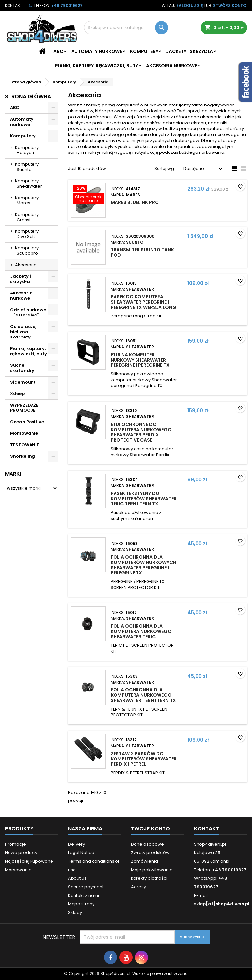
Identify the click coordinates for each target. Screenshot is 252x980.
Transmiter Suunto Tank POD (142, 252)
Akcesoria (26, 265)
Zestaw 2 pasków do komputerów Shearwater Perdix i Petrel (144, 759)
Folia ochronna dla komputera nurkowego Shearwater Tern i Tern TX (143, 695)
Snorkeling (23, 456)
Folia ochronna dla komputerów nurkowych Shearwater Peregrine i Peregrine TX (143, 565)
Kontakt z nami (84, 895)
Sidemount (23, 382)
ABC (58, 51)
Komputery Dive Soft (27, 234)
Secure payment (86, 887)
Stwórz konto (230, 5)
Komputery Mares (27, 200)
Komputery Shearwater (29, 184)
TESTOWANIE (25, 445)
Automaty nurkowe (97, 51)
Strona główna (28, 96)
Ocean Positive (27, 422)
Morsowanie (24, 433)
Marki (13, 474)
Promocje (15, 844)
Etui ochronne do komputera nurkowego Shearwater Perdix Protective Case (141, 432)
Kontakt (14, 5)
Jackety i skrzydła (189, 51)
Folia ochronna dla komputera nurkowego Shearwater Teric (141, 631)
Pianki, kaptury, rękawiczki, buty (97, 66)
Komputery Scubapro (27, 251)
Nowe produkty (21, 853)
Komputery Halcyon (27, 150)
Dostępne (204, 169)
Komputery (144, 51)
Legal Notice (81, 853)
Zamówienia (144, 861)
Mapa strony (81, 904)
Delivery (76, 844)
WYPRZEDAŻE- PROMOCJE (26, 408)
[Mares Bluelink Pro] (88, 195)
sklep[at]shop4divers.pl (222, 904)
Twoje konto (150, 829)
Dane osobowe (147, 844)
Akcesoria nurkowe (171, 66)
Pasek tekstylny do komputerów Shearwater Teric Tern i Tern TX (144, 499)
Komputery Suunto (27, 167)
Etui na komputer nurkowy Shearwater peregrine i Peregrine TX (140, 360)
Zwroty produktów (150, 853)
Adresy (138, 887)
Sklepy (75, 912)
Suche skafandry (22, 368)
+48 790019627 (67, 5)
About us (77, 878)
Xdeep (17, 394)
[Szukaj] (126, 28)
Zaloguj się (189, 5)
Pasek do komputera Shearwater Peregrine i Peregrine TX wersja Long (143, 302)
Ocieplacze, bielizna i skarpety (23, 332)
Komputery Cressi (27, 217)
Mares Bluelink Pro (135, 202)
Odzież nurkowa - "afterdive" (28, 312)
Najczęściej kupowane (29, 861)
